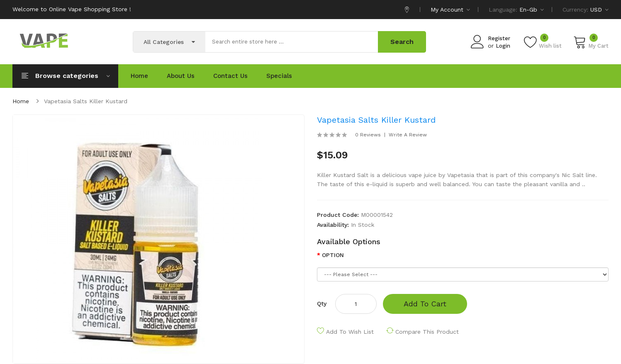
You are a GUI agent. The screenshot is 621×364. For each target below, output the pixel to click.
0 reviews (368, 135)
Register (499, 38)
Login (503, 46)
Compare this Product (427, 332)
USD (599, 10)
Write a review (408, 135)
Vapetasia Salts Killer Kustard (86, 101)
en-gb (532, 10)
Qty (322, 303)
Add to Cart (425, 304)
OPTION (333, 255)
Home (21, 101)
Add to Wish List (350, 332)
